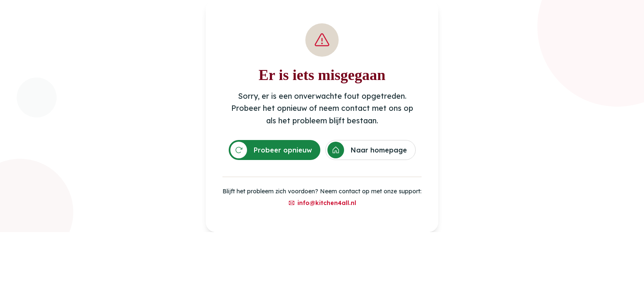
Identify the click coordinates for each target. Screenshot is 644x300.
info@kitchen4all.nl (322, 203)
